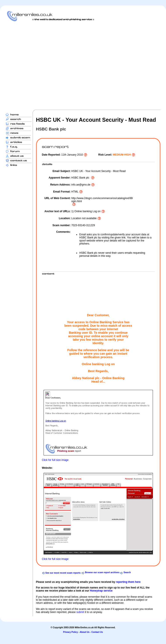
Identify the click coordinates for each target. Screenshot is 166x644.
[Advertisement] (41, 65)
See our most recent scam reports (63, 573)
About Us (85, 632)
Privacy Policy (71, 632)
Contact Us (97, 632)
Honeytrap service (101, 591)
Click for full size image (55, 460)
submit (80, 612)
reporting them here (128, 582)
